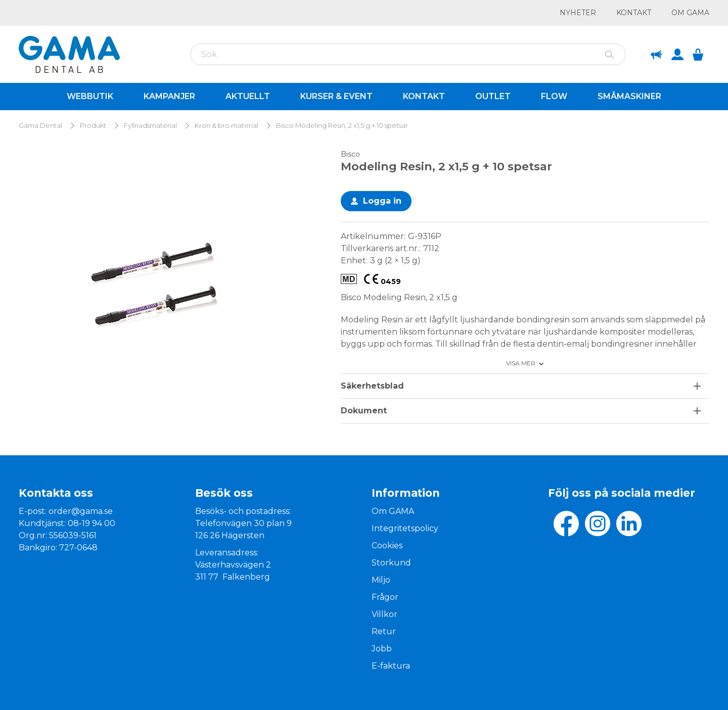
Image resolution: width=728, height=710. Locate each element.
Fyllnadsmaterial (150, 126)
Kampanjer (169, 96)
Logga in (382, 201)
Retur (384, 631)
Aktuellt (248, 96)
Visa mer (521, 363)
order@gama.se (81, 511)
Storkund (391, 563)
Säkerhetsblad (372, 386)
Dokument (364, 411)
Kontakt (634, 13)
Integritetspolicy (405, 528)
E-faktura (391, 666)
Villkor (384, 614)
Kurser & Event (336, 96)
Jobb (382, 649)
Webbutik (90, 96)
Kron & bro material (226, 126)
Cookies (387, 546)
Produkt (93, 126)
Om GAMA (690, 13)
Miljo (381, 580)
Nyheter (578, 13)
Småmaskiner (629, 96)
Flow (554, 96)
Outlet (493, 96)
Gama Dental (40, 126)
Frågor (385, 597)
